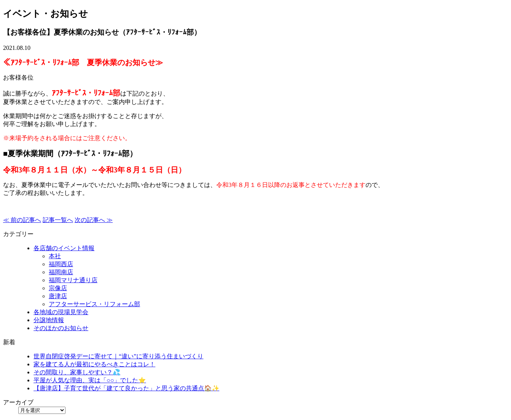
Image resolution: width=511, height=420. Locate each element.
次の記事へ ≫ (94, 220)
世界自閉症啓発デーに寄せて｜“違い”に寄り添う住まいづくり (118, 356)
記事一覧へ (58, 220)
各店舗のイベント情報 (64, 248)
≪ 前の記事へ (22, 220)
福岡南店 (61, 272)
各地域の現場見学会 (61, 312)
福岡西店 (61, 264)
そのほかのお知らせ (61, 328)
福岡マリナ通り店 (73, 280)
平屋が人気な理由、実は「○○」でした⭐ (90, 380)
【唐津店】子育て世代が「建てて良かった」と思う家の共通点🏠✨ (126, 388)
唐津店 (58, 296)
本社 (55, 256)
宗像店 (58, 288)
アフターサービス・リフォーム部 (94, 304)
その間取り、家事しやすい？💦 (77, 372)
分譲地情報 (49, 320)
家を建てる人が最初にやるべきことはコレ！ (94, 364)
